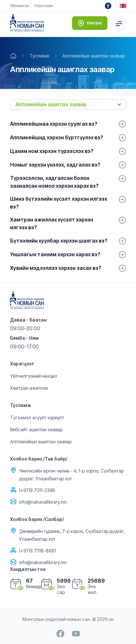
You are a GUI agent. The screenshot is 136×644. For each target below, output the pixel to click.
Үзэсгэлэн (44, 6)
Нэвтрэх (90, 23)
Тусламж (39, 56)
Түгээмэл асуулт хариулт (37, 417)
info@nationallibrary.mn (43, 502)
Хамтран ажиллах (29, 388)
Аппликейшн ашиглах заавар (94, 56)
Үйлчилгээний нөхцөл (34, 376)
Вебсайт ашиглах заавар (36, 429)
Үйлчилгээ (20, 6)
